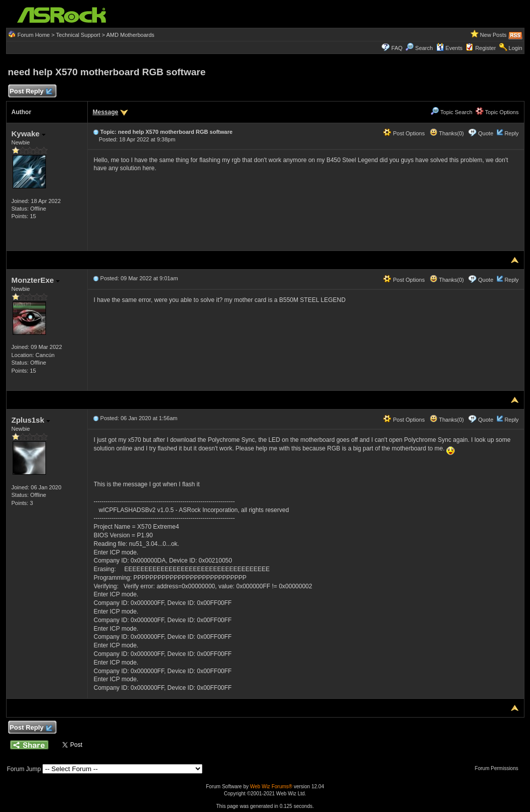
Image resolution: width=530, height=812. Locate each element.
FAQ (397, 48)
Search (424, 48)
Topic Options (497, 112)
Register (485, 48)
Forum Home (34, 35)
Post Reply (31, 92)
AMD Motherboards (130, 35)
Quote (486, 133)
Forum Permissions (499, 768)
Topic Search (451, 112)
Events (449, 48)
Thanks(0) (447, 133)
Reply (511, 133)
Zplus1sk (31, 420)
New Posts (493, 35)
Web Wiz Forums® (271, 786)
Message (106, 112)
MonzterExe (36, 280)
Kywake (29, 134)
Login (516, 48)
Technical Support (78, 35)
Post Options (404, 133)
